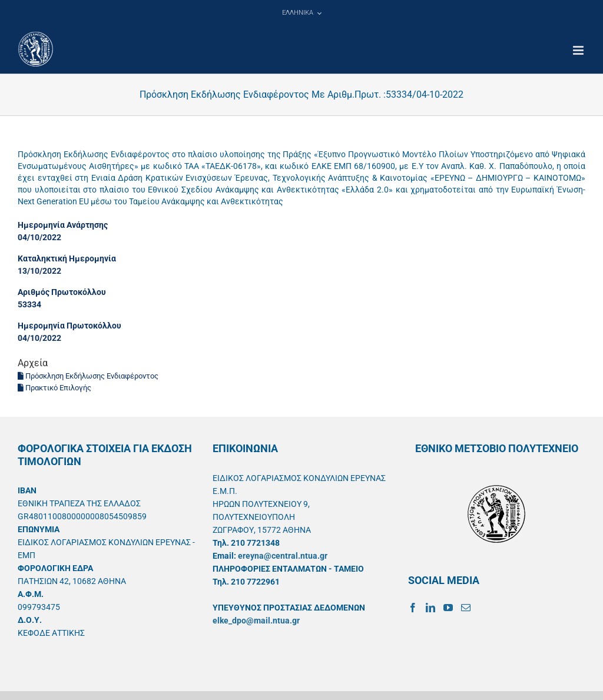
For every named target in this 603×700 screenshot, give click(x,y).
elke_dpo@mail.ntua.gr (256, 621)
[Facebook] (413, 608)
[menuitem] (301, 13)
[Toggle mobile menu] (579, 50)
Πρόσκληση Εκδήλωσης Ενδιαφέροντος (88, 376)
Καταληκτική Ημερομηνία (67, 258)
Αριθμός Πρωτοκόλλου (62, 292)
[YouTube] (448, 608)
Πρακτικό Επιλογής (54, 388)
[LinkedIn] (430, 608)
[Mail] (466, 608)
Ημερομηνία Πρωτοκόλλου (69, 326)
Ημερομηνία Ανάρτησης (63, 225)
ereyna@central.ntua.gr (283, 556)
